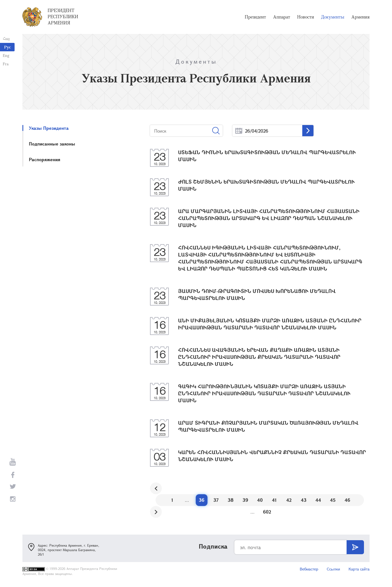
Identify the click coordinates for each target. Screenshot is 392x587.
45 (333, 500)
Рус (8, 47)
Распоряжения (45, 159)
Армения (360, 17)
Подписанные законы (52, 144)
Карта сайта (359, 569)
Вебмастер (309, 569)
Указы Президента (49, 128)
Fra (6, 64)
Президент (255, 17)
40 (260, 500)
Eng (6, 55)
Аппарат (282, 17)
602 (267, 512)
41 (274, 500)
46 (347, 500)
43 (304, 500)
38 (231, 500)
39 (245, 500)
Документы (333, 17)
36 (202, 500)
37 (216, 500)
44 (318, 500)
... (239, 131)
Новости (306, 17)
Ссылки (333, 569)
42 (289, 500)
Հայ (6, 39)
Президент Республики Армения (63, 17)
